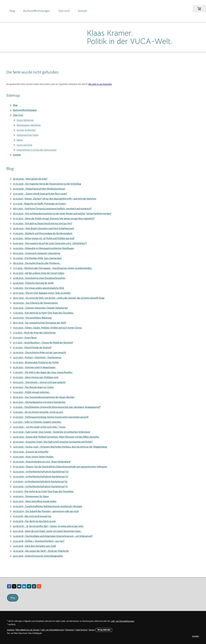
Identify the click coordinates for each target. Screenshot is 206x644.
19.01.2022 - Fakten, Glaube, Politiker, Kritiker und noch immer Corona (47, 328)
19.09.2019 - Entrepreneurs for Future (31, 497)
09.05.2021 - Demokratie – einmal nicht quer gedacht (39, 382)
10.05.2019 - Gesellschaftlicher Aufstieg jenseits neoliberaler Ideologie (48, 506)
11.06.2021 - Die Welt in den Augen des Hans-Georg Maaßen (43, 372)
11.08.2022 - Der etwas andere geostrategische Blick (38, 288)
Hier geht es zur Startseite (100, 84)
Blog (12, 11)
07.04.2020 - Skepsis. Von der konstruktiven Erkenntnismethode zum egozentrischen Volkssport (60, 467)
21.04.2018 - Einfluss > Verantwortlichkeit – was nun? (39, 541)
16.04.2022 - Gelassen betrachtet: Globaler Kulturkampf (40, 308)
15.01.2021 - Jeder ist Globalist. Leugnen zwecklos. (37, 422)
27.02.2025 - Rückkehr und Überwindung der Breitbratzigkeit (42, 234)
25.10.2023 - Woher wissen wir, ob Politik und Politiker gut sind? (44, 238)
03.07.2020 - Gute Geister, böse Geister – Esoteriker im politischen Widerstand (51, 432)
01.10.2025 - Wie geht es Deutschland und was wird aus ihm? (42, 224)
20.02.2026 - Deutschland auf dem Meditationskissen (39, 189)
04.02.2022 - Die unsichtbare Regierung (32, 318)
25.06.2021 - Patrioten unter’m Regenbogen (34, 368)
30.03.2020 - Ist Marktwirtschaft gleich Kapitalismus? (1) (40, 487)
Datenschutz (70, 630)
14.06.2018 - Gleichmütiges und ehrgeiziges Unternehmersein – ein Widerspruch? (53, 536)
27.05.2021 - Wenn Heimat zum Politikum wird (36, 377)
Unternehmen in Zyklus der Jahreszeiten (37, 150)
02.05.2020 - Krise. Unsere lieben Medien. (33, 457)
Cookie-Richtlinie (81, 630)
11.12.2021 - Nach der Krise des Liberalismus (34, 333)
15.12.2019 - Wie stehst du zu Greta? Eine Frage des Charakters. (43, 492)
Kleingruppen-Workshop (29, 125)
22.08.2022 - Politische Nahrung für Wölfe (33, 283)
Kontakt (82, 11)
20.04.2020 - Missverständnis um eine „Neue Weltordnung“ (42, 462)
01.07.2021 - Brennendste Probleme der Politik (36, 363)
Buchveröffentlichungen (37, 11)
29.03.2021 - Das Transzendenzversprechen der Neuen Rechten (44, 397)
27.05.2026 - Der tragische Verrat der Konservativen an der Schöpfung (47, 184)
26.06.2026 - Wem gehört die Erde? (30, 179)
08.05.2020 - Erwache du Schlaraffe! (31, 452)
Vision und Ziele (24, 145)
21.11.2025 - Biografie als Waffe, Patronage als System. (40, 204)
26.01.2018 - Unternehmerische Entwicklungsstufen (38, 556)
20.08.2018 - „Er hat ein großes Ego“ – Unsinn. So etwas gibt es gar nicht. (48, 526)
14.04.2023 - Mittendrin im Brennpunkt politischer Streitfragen (43, 248)
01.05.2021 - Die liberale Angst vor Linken (33, 387)
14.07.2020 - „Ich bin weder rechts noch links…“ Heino (39, 427)
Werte (20, 140)
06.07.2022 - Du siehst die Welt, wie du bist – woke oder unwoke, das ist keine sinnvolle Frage (59, 298)
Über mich (64, 11)
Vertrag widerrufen (104, 630)
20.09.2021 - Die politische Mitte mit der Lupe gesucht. (40, 353)
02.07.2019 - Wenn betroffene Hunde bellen (35, 501)
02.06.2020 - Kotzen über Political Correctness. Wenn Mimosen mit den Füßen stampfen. (56, 437)
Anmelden (196, 636)
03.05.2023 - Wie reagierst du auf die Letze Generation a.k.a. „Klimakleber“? (50, 243)
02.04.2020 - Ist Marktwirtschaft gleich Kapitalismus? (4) (41, 472)
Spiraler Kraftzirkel (26, 130)
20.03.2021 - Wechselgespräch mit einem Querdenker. (39, 402)
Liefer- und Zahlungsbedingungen (123, 621)
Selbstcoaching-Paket (28, 135)
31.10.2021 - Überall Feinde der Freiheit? (32, 348)
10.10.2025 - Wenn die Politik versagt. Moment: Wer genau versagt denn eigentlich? (54, 219)
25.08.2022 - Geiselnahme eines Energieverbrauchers (39, 278)
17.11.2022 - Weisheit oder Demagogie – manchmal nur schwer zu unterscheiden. (52, 268)
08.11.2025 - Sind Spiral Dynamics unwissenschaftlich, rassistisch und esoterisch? (52, 209)
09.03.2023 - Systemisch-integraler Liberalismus (37, 253)
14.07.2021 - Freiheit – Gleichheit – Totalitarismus (37, 358)
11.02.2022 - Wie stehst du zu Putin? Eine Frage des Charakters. (43, 313)
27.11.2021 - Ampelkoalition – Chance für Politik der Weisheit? (43, 343)
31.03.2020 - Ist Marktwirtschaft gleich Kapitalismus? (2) (40, 482)
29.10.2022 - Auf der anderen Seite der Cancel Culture (39, 273)
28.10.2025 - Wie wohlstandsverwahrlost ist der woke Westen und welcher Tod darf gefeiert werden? (62, 214)
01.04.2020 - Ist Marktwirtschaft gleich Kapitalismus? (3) (40, 477)
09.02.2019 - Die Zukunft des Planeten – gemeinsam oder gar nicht (46, 511)
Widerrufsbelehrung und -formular (28, 630)
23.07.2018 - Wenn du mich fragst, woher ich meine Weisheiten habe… (47, 531)
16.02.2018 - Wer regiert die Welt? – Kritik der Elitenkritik (41, 551)
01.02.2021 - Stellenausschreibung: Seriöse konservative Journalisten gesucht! (51, 417)
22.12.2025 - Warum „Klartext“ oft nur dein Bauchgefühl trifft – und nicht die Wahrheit (54, 199)
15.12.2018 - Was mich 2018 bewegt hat (32, 516)
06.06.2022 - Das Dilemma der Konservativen (35, 303)
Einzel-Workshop (25, 120)
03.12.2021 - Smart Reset (25, 338)
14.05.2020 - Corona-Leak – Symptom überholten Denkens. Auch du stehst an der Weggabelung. (60, 447)
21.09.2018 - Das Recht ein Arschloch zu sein (34, 521)
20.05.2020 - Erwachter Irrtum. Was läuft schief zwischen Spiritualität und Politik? (53, 442)
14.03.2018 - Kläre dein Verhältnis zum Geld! (34, 546)
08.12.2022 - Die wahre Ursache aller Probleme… (37, 263)
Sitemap (92, 630)
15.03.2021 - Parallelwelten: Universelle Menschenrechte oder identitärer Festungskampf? (57, 407)
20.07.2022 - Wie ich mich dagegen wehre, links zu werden (42, 293)
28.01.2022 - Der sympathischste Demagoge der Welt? (40, 323)
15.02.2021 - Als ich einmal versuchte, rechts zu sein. (38, 412)
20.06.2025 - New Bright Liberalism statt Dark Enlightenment (43, 229)
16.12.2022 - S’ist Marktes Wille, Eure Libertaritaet (37, 258)
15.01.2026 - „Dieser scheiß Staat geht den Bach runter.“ (40, 194)
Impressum (11, 630)
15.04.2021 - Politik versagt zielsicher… (32, 392)
